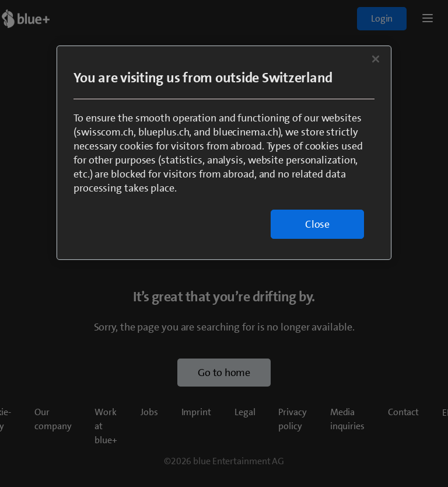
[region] (224, 153)
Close (317, 224)
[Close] (376, 59)
